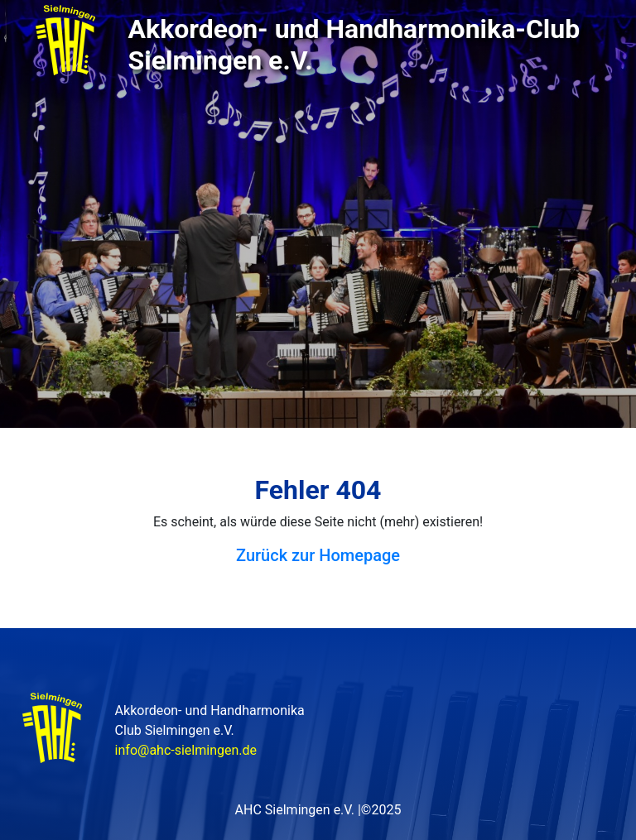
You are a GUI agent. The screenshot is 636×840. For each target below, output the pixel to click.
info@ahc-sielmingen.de (186, 750)
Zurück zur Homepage (318, 555)
